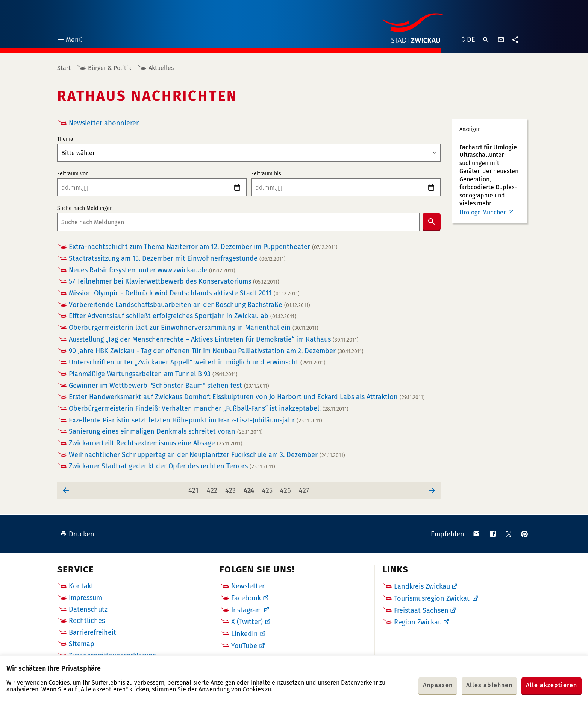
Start (64, 68)
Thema (65, 139)
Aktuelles (161, 68)
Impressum (85, 598)
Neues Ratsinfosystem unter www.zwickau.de (152, 270)
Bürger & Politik (110, 68)
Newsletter (248, 586)
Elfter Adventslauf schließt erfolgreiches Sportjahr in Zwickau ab (183, 316)
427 (305, 488)
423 (232, 488)
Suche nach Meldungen (85, 208)
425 (269, 488)
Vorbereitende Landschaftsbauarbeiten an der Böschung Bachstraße (189, 305)
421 (195, 488)
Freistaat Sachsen (421, 610)
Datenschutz (88, 609)
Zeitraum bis (266, 174)
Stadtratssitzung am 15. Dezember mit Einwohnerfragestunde (177, 259)
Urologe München (483, 212)
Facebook (246, 598)
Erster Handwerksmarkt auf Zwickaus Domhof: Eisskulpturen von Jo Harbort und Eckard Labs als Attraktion (247, 397)
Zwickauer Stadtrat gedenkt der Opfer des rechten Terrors (172, 466)
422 (213, 488)
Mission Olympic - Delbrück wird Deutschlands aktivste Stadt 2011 (184, 293)
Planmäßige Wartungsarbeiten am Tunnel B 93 (153, 374)
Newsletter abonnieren (105, 123)
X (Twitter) (247, 622)
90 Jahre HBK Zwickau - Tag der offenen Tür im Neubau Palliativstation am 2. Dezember (216, 351)
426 (287, 488)
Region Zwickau (418, 622)
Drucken (77, 534)
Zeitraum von (73, 174)
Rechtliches (87, 621)
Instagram (246, 610)
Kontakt (81, 586)
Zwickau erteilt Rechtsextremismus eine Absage (156, 443)
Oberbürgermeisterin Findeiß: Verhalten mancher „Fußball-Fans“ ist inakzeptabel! (209, 409)
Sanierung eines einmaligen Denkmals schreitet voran (166, 432)
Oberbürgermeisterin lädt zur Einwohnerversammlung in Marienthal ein (194, 328)
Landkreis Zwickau (422, 586)
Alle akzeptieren (552, 685)
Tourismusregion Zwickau (432, 598)
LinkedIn (245, 634)
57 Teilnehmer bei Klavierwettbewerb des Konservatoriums (174, 282)
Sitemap (82, 644)
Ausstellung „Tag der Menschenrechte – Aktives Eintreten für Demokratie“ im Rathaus (214, 339)
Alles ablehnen (489, 685)
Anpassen (438, 685)
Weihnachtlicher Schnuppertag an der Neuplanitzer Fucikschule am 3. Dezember (207, 455)
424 (250, 488)
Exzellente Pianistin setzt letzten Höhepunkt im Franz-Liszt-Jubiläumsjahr (195, 420)
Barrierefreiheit (92, 632)
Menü (70, 41)
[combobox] (238, 222)
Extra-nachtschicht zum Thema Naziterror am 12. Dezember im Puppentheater (203, 247)
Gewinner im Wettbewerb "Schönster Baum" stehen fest (169, 386)
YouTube (244, 646)
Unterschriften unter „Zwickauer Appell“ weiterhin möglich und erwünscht (197, 362)
